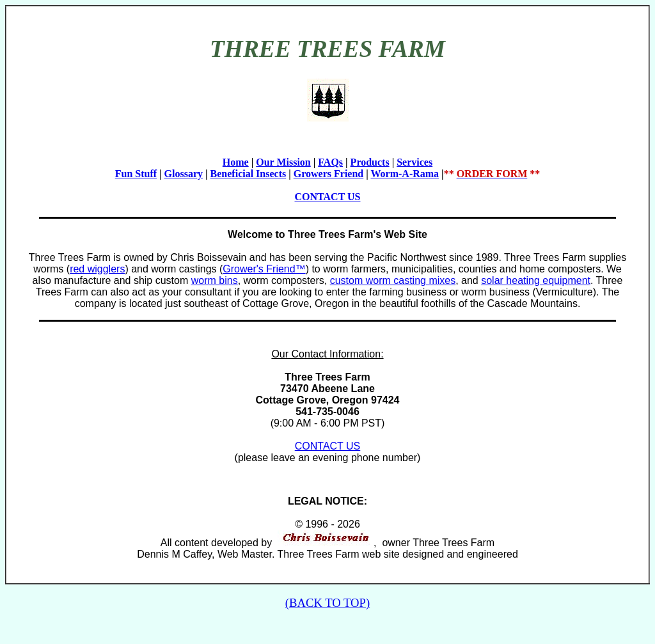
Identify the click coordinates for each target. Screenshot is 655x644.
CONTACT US (328, 197)
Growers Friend (328, 174)
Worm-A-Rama (405, 174)
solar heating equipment (536, 280)
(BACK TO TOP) (327, 603)
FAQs (330, 162)
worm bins (215, 280)
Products (370, 162)
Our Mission (283, 162)
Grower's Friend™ (264, 269)
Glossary (184, 174)
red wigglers (97, 269)
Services (414, 162)
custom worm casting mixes (393, 280)
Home (236, 162)
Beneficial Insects (249, 174)
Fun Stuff (136, 174)
